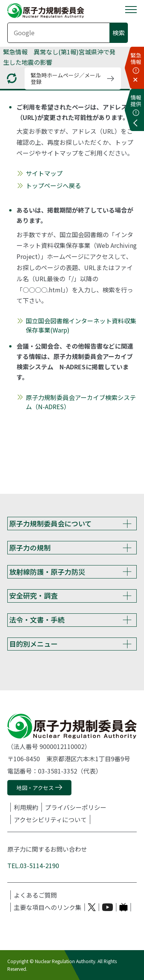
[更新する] (12, 78)
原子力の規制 (30, 547)
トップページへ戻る (53, 185)
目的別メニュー (33, 644)
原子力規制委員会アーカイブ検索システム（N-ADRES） (81, 402)
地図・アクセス (35, 788)
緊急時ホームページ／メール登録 (66, 78)
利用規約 (26, 807)
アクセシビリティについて (50, 819)
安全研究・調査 (33, 595)
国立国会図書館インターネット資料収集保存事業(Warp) (81, 325)
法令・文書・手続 (37, 619)
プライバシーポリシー (76, 807)
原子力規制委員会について (50, 523)
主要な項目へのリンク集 (48, 907)
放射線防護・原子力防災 (47, 572)
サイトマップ (44, 173)
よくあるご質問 (35, 895)
